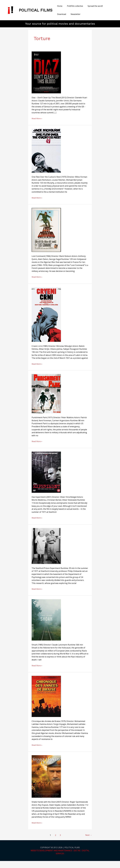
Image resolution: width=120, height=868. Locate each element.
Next (88, 842)
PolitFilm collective (73, 8)
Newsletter (61, 19)
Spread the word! (92, 8)
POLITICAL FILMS (36, 14)
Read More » (37, 125)
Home (59, 8)
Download (108, 8)
